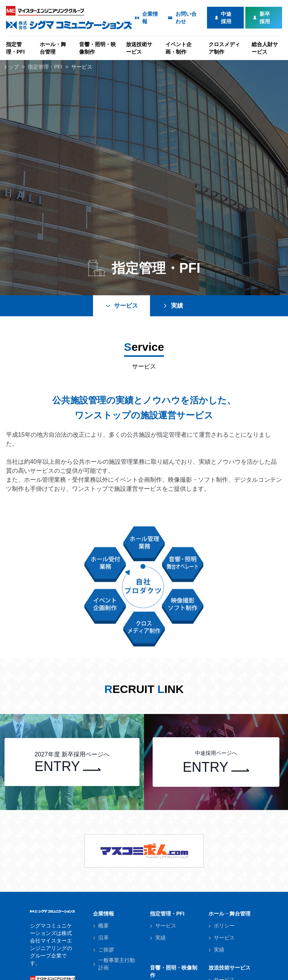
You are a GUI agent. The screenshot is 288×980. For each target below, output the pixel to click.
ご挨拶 (106, 950)
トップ (11, 67)
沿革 (103, 938)
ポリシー (224, 926)
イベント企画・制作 (178, 48)
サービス (82, 67)
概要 (103, 926)
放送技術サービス (139, 48)
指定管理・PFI (15, 48)
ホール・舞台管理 (53, 48)
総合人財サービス (265, 48)
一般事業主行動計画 (117, 964)
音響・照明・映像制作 (97, 48)
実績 (172, 306)
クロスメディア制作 (224, 48)
